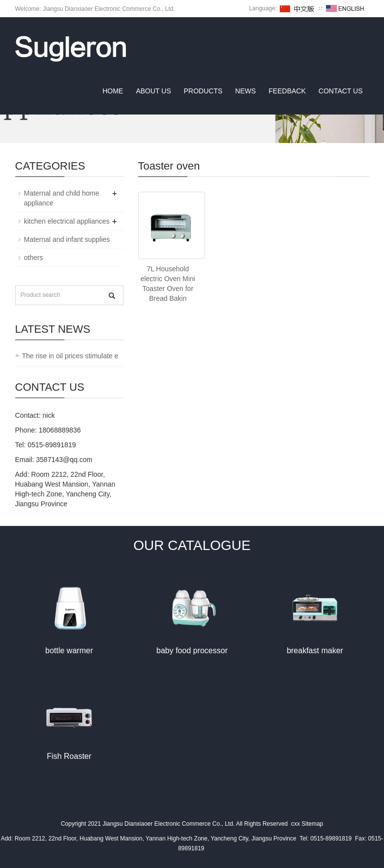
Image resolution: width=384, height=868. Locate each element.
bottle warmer (69, 651)
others (34, 258)
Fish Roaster (69, 756)
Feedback (287, 91)
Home (113, 91)
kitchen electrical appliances (67, 221)
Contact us (341, 91)
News (245, 91)
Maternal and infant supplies (67, 239)
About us (153, 91)
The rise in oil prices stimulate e (70, 356)
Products (203, 91)
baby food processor (192, 651)
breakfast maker (315, 651)
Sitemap (312, 824)
